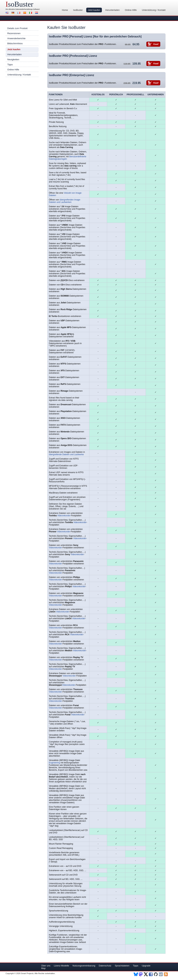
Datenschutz (105, 966)
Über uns (46, 966)
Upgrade (146, 966)
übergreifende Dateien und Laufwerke (66, 454)
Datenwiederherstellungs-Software (27, 9)
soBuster (19, 4)
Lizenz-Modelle (61, 966)
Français (19, 13)
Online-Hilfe (131, 10)
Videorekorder (64, 516)
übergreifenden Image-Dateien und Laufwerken (65, 201)
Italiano (31, 13)
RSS (166, 974)
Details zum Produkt (17, 28)
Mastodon (141, 974)
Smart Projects (27, 973)
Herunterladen (112, 10)
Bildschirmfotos (15, 43)
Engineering (54, 763)
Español (25, 13)
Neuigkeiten (13, 59)
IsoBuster (78, 10)
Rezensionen (14, 33)
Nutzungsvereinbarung (84, 966)
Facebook (151, 974)
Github (156, 974)
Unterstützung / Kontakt (154, 10)
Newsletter (161, 974)
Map (43, 968)
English (7, 13)
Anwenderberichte (16, 38)
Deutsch (13, 13)
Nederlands (37, 13)
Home (65, 10)
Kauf (156, 44)
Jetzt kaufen (94, 10)
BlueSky (136, 974)
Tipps (10, 65)
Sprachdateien (122, 966)
